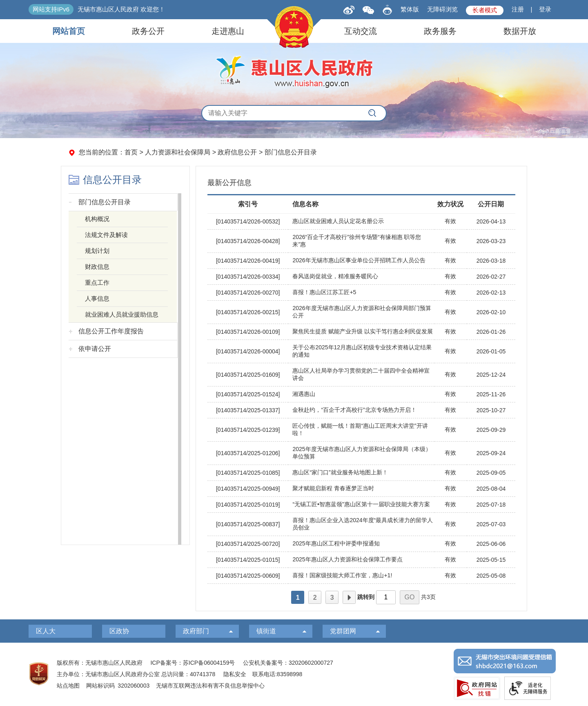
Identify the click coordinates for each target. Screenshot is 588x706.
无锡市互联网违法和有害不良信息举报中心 (210, 686)
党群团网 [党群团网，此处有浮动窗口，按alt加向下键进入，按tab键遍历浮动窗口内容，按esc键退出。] (343, 631)
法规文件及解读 (106, 235)
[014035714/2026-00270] (248, 293)
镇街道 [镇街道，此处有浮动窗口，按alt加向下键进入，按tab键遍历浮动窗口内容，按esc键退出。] (266, 631)
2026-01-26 (491, 332)
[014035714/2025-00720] (248, 544)
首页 (131, 152)
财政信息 (97, 267)
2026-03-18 (491, 261)
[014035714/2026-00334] (248, 277)
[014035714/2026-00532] (248, 221)
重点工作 (97, 283)
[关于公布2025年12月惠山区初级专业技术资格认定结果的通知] (361, 352)
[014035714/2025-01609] (248, 375)
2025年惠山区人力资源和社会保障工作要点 (347, 559)
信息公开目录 (112, 180)
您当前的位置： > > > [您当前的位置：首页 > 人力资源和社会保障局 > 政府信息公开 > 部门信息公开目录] (198, 152)
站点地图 (68, 686)
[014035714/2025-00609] (248, 576)
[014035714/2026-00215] (248, 312)
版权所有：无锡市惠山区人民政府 (100, 663)
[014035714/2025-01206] (248, 453)
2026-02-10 (491, 312)
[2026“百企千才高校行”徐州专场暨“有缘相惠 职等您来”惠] (361, 241)
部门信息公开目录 (291, 152)
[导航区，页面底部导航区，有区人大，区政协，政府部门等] (294, 631)
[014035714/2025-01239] (248, 430)
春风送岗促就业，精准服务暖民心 (335, 276)
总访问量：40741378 (187, 674)
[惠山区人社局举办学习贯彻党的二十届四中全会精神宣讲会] (361, 375)
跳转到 (366, 597)
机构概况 (97, 219)
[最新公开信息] (361, 181)
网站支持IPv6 (51, 9)
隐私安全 (235, 674)
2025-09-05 (491, 473)
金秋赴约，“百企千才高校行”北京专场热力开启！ (354, 410)
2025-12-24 (491, 375)
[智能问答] (387, 8)
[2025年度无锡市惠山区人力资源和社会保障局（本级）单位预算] (361, 453)
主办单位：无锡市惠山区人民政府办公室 (108, 674)
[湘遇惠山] (361, 394)
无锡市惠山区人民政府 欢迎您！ (121, 9)
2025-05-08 (491, 576)
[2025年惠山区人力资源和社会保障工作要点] (361, 560)
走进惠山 (228, 31)
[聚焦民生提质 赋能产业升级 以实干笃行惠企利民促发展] (361, 332)
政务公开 (148, 31)
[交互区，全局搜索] (294, 113)
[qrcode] (368, 10)
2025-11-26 (491, 394)
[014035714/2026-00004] (248, 351)
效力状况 (450, 204)
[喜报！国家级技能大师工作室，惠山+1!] (361, 576)
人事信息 (97, 298)
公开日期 (491, 204)
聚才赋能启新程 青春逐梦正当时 (333, 488)
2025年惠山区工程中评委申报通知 (336, 543)
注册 (518, 9)
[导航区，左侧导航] (125, 355)
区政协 (119, 631)
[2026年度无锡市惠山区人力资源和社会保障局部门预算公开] (361, 312)
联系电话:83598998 (277, 674)
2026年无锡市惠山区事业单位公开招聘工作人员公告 (359, 260)
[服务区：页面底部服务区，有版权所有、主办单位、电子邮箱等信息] (294, 674)
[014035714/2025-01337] (248, 410)
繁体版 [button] (410, 9)
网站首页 (69, 31)
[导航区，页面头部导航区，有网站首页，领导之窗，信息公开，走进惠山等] (294, 31)
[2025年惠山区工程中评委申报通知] (361, 544)
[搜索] (372, 113)
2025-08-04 (491, 489)
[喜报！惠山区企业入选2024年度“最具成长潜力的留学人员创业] (361, 524)
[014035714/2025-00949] (248, 489)
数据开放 (520, 31)
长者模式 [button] (485, 10)
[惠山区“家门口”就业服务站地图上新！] (361, 473)
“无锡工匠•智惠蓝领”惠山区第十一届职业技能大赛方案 (361, 504)
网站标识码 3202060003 (118, 686)
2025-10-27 (491, 410)
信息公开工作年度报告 (111, 331)
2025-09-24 (491, 453)
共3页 (428, 597)
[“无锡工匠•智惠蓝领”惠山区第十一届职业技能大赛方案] (361, 505)
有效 (450, 221)
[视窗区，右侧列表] (361, 389)
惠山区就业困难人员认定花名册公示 (338, 221)
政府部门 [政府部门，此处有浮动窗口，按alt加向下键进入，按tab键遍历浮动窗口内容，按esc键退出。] (196, 631)
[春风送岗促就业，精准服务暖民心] (361, 277)
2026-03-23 (491, 241)
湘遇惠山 (304, 394)
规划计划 (97, 251)
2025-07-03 (491, 524)
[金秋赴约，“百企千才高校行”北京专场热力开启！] (361, 410)
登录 (545, 9)
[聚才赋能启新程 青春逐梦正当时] (361, 489)
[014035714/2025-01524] (248, 394)
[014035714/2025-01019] (248, 505)
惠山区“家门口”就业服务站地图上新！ (340, 472)
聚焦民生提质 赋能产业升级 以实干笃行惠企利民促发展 (363, 331)
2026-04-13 (491, 221)
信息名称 (305, 204)
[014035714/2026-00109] (248, 332)
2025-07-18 (491, 505)
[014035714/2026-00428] (248, 241)
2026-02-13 (491, 293)
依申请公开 (95, 349)
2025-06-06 (491, 544)
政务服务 (440, 31)
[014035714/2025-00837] (248, 524)
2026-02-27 (491, 277)
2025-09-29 (491, 430)
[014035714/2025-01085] (248, 473)
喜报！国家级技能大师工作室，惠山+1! (342, 575)
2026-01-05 (491, 351)
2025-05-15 (491, 560)
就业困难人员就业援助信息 (122, 314)
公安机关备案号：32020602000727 (288, 663)
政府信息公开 (237, 152)
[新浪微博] (349, 9)
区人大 (46, 631)
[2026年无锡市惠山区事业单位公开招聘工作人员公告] (361, 261)
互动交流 (361, 31)
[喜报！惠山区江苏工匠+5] (361, 293)
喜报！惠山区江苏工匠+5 (324, 292)
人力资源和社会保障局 (178, 152)
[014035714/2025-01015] (248, 560)
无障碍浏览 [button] (442, 9)
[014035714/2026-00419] (248, 261)
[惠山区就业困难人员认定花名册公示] (361, 222)
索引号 (248, 204)
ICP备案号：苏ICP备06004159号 (193, 663)
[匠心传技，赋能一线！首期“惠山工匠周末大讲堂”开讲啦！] (361, 430)
